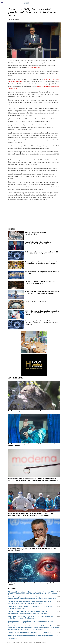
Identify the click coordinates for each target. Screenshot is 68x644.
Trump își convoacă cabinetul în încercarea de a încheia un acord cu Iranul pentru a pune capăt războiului (30, 603)
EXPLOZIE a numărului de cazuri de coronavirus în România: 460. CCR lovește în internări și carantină (42, 313)
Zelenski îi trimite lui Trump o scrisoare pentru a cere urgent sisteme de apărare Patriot (30, 607)
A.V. (21, 19)
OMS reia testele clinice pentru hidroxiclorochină (36, 233)
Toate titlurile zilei (13, 639)
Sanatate (21, 378)
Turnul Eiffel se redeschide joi (36, 301)
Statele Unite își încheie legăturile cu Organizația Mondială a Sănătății (38, 243)
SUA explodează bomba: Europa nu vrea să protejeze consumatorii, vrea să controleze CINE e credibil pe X (28, 612)
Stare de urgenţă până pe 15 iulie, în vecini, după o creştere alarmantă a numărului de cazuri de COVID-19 (42, 323)
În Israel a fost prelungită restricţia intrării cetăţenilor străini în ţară (40, 282)
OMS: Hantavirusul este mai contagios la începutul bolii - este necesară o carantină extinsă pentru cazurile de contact (31, 514)
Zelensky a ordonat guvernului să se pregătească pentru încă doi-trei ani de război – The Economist (31, 617)
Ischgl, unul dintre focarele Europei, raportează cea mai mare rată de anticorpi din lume (42, 292)
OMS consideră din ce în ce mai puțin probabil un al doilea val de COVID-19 (41, 253)
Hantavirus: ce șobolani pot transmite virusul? (25, 411)
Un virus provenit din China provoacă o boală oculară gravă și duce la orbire (33, 584)
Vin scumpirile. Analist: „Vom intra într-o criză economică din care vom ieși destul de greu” (41, 263)
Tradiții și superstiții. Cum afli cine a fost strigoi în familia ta (30, 633)
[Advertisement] (34, 214)
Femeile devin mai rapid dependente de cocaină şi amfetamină (31, 636)
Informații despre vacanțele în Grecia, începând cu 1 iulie (42, 273)
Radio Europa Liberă (34, 67)
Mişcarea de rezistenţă (34, 3)
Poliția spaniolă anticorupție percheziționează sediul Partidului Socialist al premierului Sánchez (31, 622)
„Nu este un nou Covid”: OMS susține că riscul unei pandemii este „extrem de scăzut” (32, 549)
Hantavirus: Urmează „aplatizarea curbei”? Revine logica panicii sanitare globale (31, 445)
